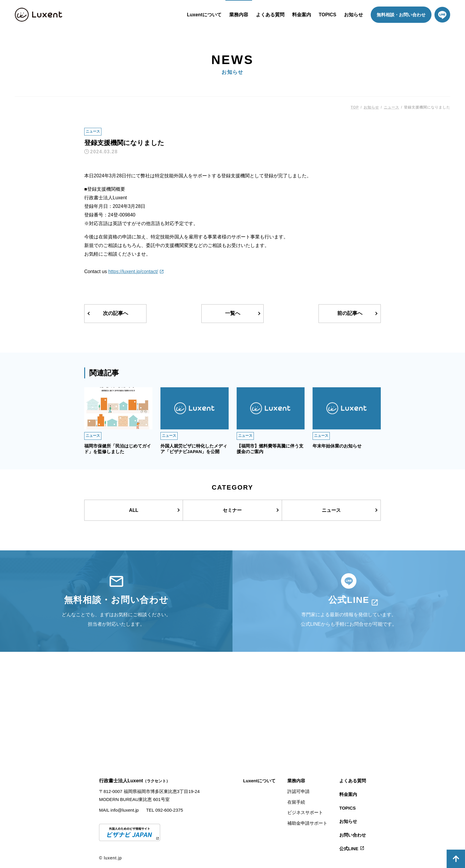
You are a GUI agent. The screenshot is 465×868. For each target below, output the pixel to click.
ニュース (93, 131)
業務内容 (239, 15)
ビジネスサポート (305, 812)
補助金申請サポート (307, 823)
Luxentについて (204, 15)
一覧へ (233, 313)
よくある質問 (270, 15)
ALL (134, 510)
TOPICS (328, 15)
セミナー (232, 510)
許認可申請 (298, 791)
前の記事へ (350, 313)
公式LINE (349, 849)
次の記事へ (116, 313)
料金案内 (302, 15)
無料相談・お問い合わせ (401, 15)
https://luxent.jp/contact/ (133, 271)
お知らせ (353, 15)
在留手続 (296, 802)
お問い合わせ (353, 835)
